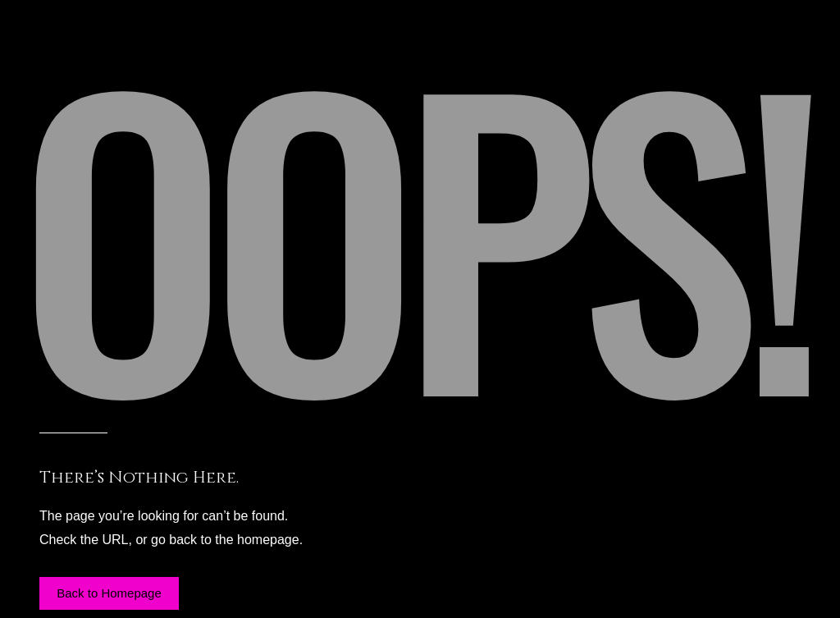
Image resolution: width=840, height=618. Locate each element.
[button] (109, 593)
